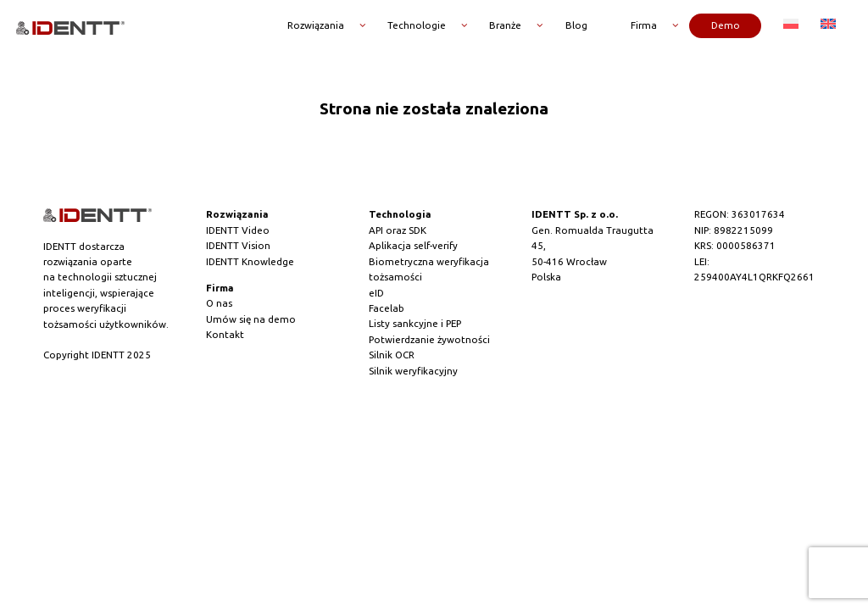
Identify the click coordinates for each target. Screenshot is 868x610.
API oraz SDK (398, 230)
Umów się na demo (251, 319)
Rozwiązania (316, 23)
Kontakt (225, 334)
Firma (644, 23)
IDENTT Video (238, 230)
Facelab (387, 308)
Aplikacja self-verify (413, 245)
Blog (576, 23)
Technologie (417, 23)
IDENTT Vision (238, 245)
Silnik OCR (392, 355)
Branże (505, 23)
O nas (219, 303)
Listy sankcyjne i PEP (415, 323)
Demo (726, 23)
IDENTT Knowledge (250, 261)
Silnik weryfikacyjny (413, 371)
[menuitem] (791, 24)
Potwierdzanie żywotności (429, 339)
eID (376, 293)
